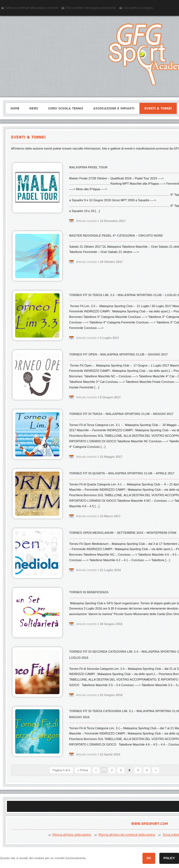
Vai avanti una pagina (138, 8)
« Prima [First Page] (83, 770)
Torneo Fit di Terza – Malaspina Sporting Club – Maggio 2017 (121, 414)
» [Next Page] (156, 770)
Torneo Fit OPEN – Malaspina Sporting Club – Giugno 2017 (118, 354)
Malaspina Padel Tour (88, 167)
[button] (149, 858)
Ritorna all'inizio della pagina (72, 835)
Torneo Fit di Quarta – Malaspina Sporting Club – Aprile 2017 (122, 473)
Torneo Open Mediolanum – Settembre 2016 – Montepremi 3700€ (123, 533)
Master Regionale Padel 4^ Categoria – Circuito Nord (116, 236)
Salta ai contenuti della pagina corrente (32, 8)
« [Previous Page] (96, 770)
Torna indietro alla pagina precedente (91, 8)
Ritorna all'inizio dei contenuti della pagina (127, 835)
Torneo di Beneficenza (89, 592)
